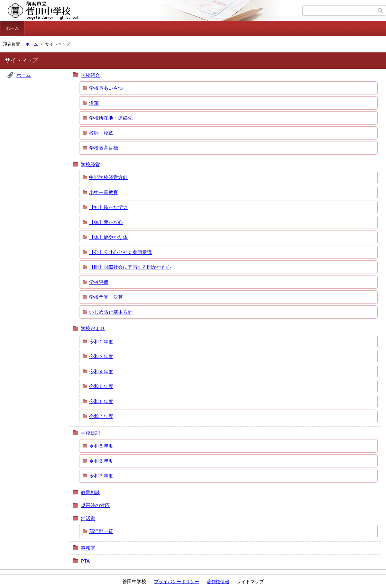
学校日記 (90, 433)
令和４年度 (101, 371)
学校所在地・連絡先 (111, 118)
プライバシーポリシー (177, 582)
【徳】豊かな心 (106, 222)
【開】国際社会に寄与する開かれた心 (130, 267)
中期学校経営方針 (108, 177)
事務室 (88, 548)
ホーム (12, 28)
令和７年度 (101, 416)
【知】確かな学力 (108, 207)
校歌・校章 (101, 133)
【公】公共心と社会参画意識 (120, 252)
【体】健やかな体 (108, 237)
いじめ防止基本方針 (111, 312)
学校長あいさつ (106, 88)
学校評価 (99, 282)
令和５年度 (101, 386)
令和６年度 (101, 401)
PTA (85, 561)
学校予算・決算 (106, 297)
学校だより (93, 328)
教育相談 (90, 492)
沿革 (94, 103)
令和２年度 (101, 342)
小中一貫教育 (104, 192)
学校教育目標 (104, 148)
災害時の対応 (95, 505)
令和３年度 (101, 356)
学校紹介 (90, 75)
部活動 (88, 518)
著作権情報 (218, 582)
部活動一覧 (101, 531)
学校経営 (90, 164)
